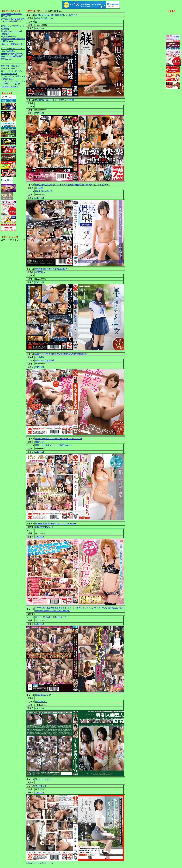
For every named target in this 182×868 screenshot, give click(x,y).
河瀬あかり (48, 527)
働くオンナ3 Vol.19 (43, 779)
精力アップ (20, 81)
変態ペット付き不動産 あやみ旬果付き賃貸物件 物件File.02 (61, 354)
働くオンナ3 (40, 786)
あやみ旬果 (40, 357)
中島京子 (39, 18)
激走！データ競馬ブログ (12, 44)
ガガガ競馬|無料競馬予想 (12, 54)
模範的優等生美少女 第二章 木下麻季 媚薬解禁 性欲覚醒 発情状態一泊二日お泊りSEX (72, 185)
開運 (15, 74)
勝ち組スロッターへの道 (12, 31)
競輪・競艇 (10, 66)
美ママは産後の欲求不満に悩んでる (51, 617)
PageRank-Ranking (9, 36)
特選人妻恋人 (41, 702)
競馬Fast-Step (7, 59)
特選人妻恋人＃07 (43, 695)
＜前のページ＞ (33, 863)
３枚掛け (5, 34)
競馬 (3, 66)
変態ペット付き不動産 (45, 360)
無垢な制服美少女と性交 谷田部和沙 (51, 269)
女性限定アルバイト (10, 87)
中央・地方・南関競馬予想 (13, 56)
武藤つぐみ (48, 18)
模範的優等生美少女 (44, 191)
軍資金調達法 (7, 74)
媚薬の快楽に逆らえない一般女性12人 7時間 (54, 100)
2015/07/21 (39, 28)
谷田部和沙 (40, 272)
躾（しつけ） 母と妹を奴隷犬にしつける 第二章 (56, 15)
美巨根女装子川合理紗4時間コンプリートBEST (56, 524)
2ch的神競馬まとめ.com (11, 14)
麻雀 (18, 66)
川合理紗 (39, 527)
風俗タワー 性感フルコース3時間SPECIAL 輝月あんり (59, 439)
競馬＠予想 (6, 16)
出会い (18, 84)
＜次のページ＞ (46, 863)
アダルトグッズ (8, 81)
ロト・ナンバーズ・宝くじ (13, 71)
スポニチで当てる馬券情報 (13, 19)
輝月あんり (40, 442)
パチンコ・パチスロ (10, 68)
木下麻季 (39, 188)
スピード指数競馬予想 (11, 21)
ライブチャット (8, 84)
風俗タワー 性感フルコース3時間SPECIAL (53, 445)
